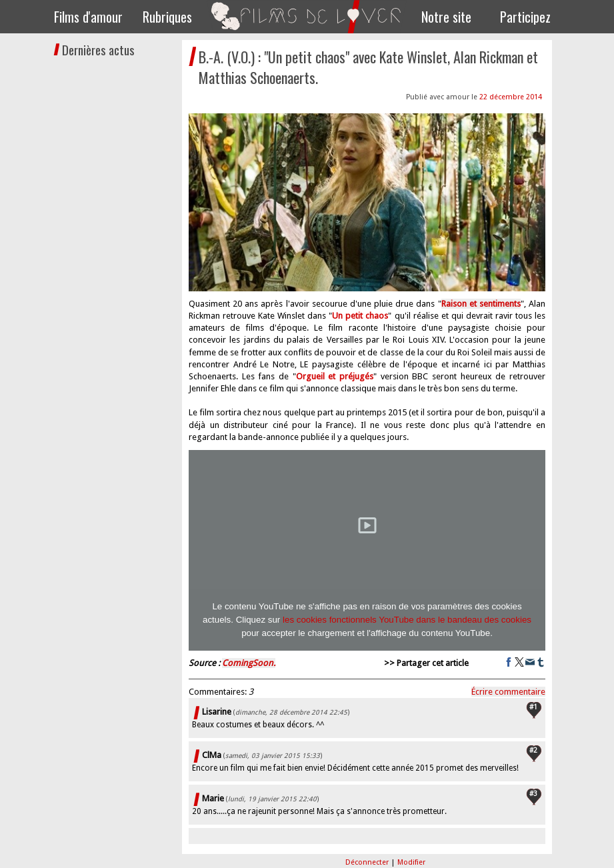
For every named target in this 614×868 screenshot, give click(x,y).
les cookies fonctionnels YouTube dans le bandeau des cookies (407, 620)
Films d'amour (88, 17)
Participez (525, 17)
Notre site (446, 17)
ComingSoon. (249, 663)
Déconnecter (368, 862)
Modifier (411, 862)
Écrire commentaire (508, 692)
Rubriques (167, 17)
